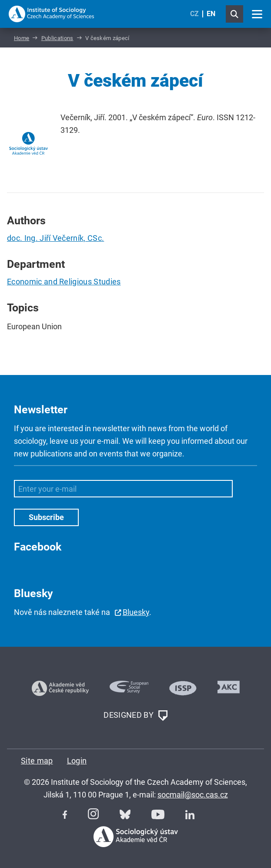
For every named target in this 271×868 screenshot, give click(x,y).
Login (77, 761)
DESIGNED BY (135, 716)
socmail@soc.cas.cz (193, 795)
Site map (37, 761)
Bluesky (136, 612)
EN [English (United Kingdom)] (211, 14)
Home (22, 38)
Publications (57, 38)
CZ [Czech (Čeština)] (194, 14)
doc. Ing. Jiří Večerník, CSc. (55, 238)
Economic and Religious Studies (64, 282)
